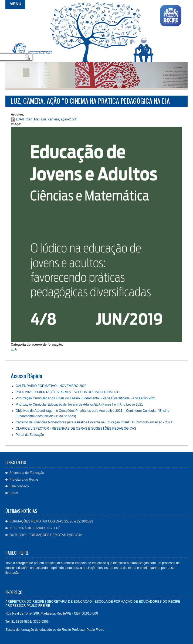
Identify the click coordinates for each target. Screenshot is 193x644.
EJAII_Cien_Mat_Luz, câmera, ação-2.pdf (46, 119)
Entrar (14, 493)
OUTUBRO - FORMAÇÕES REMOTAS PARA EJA (46, 535)
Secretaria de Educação (27, 473)
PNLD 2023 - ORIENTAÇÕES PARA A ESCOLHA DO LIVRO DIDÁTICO (68, 392)
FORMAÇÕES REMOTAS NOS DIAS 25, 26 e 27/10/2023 (51, 521)
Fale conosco (19, 486)
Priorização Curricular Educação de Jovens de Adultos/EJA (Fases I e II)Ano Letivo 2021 (79, 404)
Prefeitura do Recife (24, 480)
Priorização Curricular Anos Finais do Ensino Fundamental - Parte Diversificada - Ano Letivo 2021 (86, 398)
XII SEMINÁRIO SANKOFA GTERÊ (35, 528)
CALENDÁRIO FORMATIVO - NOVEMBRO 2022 (51, 386)
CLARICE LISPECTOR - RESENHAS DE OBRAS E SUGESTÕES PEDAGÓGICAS (76, 429)
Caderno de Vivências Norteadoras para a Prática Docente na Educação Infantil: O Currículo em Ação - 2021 (94, 422)
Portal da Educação (30, 435)
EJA (14, 349)
